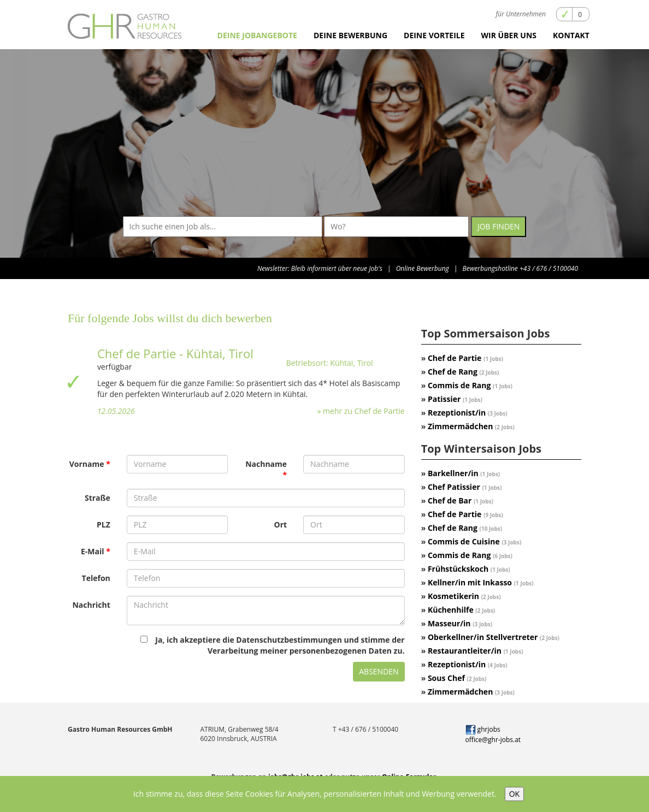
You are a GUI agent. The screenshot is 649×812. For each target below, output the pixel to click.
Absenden (379, 671)
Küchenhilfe (461, 610)
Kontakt (571, 35)
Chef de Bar (461, 500)
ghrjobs (483, 729)
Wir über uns (509, 35)
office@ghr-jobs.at (493, 740)
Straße (98, 498)
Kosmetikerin (464, 596)
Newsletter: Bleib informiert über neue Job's (320, 268)
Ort (281, 524)
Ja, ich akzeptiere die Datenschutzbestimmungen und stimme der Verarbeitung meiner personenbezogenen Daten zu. (272, 645)
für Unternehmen (521, 14)
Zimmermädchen (471, 426)
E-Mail (93, 551)
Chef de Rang (464, 372)
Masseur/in (460, 623)
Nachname (266, 464)
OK (514, 794)
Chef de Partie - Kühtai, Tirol (175, 353)
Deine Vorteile (434, 35)
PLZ (104, 524)
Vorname (87, 464)
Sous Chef (457, 678)
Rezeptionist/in (468, 413)
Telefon (96, 578)
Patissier (455, 399)
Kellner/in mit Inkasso (481, 582)
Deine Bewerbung (350, 35)
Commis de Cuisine (474, 541)
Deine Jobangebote (257, 35)
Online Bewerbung (423, 268)
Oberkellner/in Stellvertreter (494, 637)
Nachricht (91, 605)
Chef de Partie (465, 358)
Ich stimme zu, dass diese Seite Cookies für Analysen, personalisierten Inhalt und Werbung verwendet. (315, 794)
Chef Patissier (465, 487)
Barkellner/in (464, 473)
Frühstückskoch (469, 569)
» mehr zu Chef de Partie (361, 411)
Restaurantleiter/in (476, 651)
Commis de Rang (470, 385)
